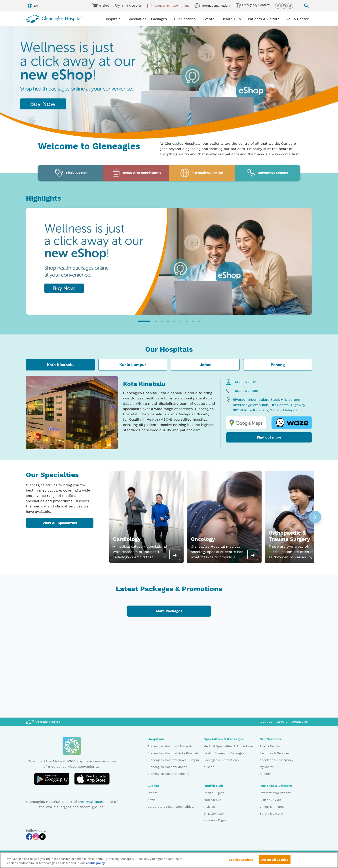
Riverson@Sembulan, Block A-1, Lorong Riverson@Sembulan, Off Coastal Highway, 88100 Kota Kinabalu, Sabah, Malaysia (266, 405)
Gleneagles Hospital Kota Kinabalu (173, 753)
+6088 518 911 (241, 382)
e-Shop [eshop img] (101, 6)
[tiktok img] (290, 6)
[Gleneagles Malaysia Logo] (43, 722)
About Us (265, 722)
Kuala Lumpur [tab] (133, 365)
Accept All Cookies (275, 862)
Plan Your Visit (270, 800)
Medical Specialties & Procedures (228, 746)
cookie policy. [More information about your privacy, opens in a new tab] (96, 865)
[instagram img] (284, 6)
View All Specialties (60, 523)
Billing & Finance (272, 807)
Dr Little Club (214, 813)
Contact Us (299, 722)
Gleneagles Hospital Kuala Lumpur (173, 760)
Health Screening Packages (224, 753)
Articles (209, 807)
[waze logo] (292, 423)
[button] (144, 321)
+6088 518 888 (242, 391)
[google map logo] (246, 423)
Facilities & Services (275, 753)
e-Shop (209, 767)
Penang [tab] (278, 365)
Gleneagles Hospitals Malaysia (170, 746)
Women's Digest (216, 820)
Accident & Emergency (276, 760)
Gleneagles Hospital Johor (167, 767)
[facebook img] (278, 6)
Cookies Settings (241, 862)
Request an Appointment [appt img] (168, 6)
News (151, 800)
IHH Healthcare (91, 802)
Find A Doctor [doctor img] (128, 6)
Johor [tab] (205, 365)
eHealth (265, 774)
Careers (282, 722)
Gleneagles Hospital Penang (168, 774)
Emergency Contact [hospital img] (253, 5)
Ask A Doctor (297, 19)
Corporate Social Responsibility (171, 807)
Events (152, 793)
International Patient (275, 793)
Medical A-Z (212, 800)
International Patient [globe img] (212, 6)
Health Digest (214, 793)
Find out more (269, 437)
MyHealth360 (269, 767)
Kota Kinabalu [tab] (60, 365)
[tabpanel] (169, 412)
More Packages (169, 611)
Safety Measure (271, 813)
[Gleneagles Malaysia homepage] (55, 19)
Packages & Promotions (221, 760)
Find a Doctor (270, 746)
